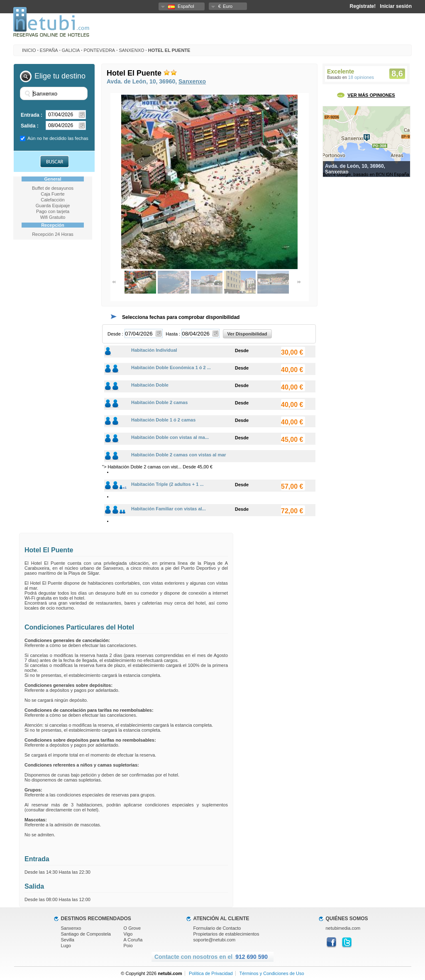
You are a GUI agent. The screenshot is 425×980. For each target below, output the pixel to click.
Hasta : (173, 334)
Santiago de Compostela (86, 934)
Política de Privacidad (211, 973)
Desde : (115, 334)
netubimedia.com (343, 928)
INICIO (29, 50)
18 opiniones (361, 77)
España (49, 50)
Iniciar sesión (396, 6)
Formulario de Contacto (217, 928)
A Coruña (133, 940)
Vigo (128, 934)
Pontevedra (99, 50)
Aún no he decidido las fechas (58, 138)
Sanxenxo (131, 50)
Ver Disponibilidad (247, 334)
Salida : (30, 126)
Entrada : (32, 115)
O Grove (132, 928)
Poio (128, 946)
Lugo (66, 946)
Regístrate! (363, 6)
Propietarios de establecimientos (226, 934)
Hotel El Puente (169, 50)
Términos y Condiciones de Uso (272, 973)
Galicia (71, 50)
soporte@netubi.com (215, 940)
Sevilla (68, 940)
